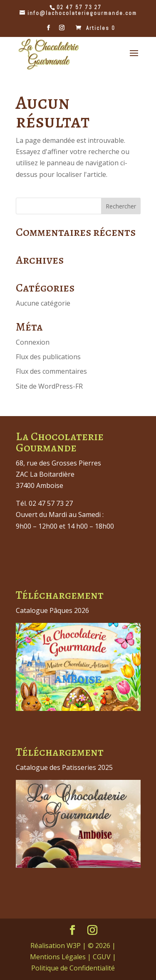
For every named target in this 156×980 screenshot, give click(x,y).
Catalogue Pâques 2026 (52, 610)
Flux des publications (48, 357)
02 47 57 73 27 (79, 7)
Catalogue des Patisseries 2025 (64, 767)
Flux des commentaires (51, 371)
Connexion (33, 342)
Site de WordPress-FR (49, 386)
